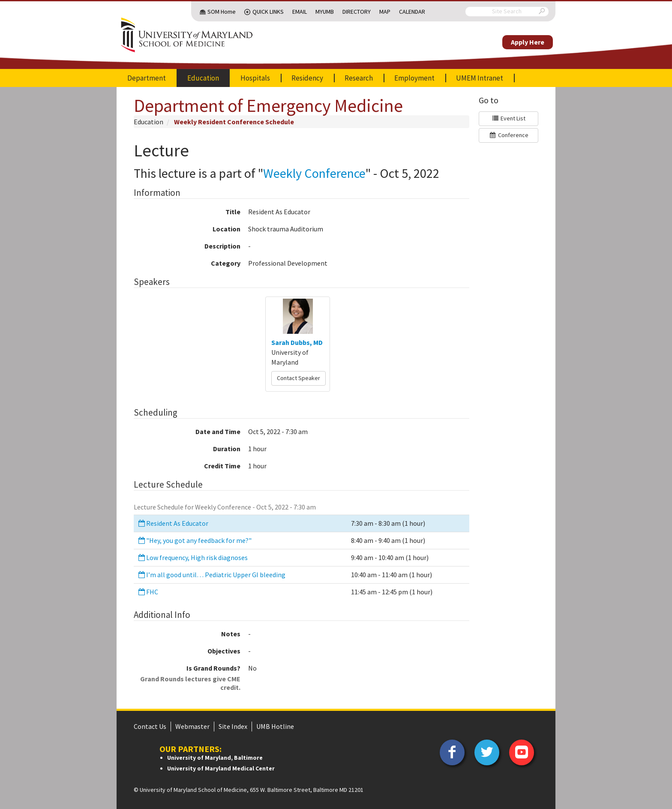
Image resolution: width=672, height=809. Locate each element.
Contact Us (150, 726)
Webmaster (192, 726)
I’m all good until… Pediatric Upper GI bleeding (211, 575)
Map (385, 12)
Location (226, 229)
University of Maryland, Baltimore (215, 758)
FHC (148, 592)
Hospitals (255, 78)
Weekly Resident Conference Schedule (234, 122)
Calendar (412, 12)
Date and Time (218, 431)
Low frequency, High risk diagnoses (192, 557)
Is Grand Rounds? (187, 678)
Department (147, 78)
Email (300, 12)
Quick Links (268, 12)
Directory (357, 12)
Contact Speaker (298, 378)
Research (359, 78)
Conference (509, 135)
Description (222, 246)
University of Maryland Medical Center (221, 768)
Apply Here (528, 42)
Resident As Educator (173, 523)
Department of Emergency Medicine (268, 105)
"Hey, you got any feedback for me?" (194, 540)
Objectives (224, 651)
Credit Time (222, 466)
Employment (414, 78)
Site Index (233, 726)
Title (233, 212)
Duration (227, 449)
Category (226, 263)
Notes (231, 634)
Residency (307, 78)
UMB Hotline (275, 726)
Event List (508, 118)
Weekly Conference (314, 173)
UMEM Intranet (480, 78)
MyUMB (325, 12)
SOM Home (222, 12)
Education (203, 78)
